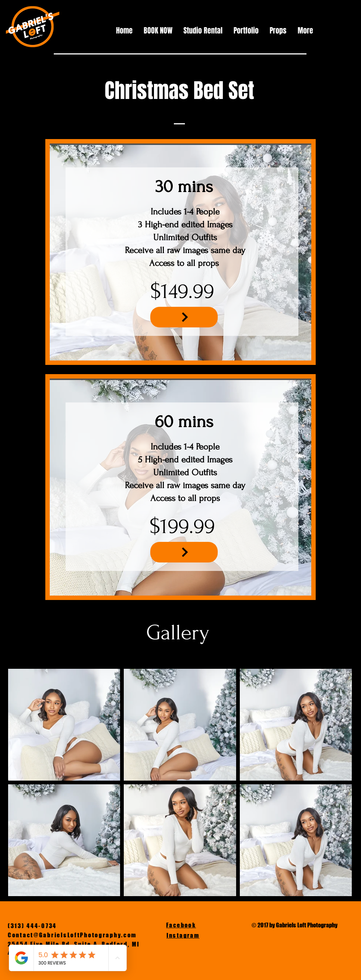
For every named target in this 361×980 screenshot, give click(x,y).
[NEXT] (184, 317)
